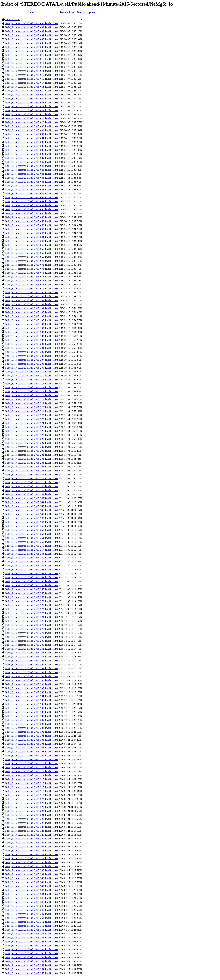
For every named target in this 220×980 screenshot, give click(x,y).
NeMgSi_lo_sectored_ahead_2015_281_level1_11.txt (32, 645)
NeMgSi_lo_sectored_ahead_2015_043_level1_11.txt (32, 170)
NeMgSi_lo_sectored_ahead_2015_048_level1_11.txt (32, 190)
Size (79, 12)
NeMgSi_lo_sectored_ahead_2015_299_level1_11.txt (32, 716)
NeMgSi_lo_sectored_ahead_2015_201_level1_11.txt (32, 336)
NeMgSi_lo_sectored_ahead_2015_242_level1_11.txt (32, 494)
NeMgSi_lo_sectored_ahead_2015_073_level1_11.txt (32, 269)
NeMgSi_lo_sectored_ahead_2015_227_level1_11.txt (32, 435)
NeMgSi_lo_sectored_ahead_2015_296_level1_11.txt (32, 704)
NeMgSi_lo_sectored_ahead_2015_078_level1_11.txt (32, 285)
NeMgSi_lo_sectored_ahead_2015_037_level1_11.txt (32, 150)
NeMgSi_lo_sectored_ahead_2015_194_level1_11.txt (32, 308)
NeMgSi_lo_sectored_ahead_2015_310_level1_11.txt (32, 760)
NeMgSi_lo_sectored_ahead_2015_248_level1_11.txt (32, 518)
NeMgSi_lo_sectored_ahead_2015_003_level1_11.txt (32, 31)
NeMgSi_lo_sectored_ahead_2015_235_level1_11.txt (32, 467)
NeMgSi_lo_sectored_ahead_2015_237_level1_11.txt (32, 475)
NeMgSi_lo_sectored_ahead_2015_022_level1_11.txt (32, 103)
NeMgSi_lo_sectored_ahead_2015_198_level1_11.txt (32, 324)
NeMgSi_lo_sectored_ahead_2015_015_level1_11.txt (32, 75)
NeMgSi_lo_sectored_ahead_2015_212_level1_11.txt (32, 380)
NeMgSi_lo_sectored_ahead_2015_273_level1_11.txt (32, 613)
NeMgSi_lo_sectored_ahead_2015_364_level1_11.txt (32, 969)
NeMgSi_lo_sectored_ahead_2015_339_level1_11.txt (32, 874)
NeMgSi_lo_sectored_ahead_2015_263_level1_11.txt (32, 573)
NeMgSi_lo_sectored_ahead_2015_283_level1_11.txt (32, 653)
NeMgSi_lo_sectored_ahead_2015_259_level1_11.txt (32, 558)
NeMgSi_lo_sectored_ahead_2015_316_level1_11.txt (32, 783)
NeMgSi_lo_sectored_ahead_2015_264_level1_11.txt (32, 577)
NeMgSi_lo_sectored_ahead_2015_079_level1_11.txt (32, 289)
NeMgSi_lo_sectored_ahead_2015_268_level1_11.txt (32, 593)
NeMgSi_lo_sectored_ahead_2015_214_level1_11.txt (32, 387)
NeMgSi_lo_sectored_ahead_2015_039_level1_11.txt (32, 158)
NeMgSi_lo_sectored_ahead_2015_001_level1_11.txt (32, 23)
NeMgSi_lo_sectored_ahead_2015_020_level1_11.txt (32, 95)
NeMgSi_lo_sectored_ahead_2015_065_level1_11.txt (32, 241)
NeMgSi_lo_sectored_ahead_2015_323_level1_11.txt (32, 811)
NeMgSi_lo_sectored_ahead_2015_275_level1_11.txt (32, 621)
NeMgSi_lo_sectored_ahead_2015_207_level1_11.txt (32, 360)
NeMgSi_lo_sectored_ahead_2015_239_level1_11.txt (32, 482)
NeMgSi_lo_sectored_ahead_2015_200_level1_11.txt (32, 332)
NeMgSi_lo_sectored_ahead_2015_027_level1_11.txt (32, 118)
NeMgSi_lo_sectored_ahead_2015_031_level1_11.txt (32, 130)
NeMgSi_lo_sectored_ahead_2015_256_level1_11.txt (32, 546)
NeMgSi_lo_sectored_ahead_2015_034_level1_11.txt (32, 138)
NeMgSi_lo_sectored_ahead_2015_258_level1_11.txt (32, 554)
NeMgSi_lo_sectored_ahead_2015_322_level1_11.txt (32, 807)
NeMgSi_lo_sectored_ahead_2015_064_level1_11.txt (32, 237)
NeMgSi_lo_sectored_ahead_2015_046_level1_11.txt (32, 182)
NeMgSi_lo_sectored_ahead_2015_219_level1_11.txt (32, 403)
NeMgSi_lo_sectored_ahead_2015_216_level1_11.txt (32, 395)
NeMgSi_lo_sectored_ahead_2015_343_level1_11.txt (32, 890)
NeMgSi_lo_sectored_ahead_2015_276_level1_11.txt (32, 625)
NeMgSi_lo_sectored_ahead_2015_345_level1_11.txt (32, 898)
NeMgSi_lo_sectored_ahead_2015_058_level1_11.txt (32, 217)
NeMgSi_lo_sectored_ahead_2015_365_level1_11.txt (32, 973)
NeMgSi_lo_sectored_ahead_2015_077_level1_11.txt (32, 281)
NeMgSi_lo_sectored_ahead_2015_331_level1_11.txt (32, 843)
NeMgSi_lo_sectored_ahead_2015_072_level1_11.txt (32, 265)
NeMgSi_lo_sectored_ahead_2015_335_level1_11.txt (32, 858)
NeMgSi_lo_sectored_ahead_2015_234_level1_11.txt (32, 463)
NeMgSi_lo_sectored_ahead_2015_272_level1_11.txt (32, 609)
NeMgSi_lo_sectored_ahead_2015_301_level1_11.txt (32, 724)
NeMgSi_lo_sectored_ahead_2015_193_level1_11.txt (32, 304)
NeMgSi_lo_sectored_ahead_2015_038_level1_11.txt (32, 154)
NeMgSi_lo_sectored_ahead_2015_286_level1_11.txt (32, 665)
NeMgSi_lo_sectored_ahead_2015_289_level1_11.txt (32, 676)
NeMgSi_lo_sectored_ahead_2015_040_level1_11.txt (32, 162)
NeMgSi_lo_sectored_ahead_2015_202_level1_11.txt (32, 340)
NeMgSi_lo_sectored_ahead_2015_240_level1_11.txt (32, 486)
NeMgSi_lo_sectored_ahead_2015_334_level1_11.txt (32, 854)
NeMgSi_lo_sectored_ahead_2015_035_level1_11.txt (32, 142)
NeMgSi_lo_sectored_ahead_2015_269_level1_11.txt (32, 597)
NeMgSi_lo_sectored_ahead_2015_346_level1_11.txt (32, 902)
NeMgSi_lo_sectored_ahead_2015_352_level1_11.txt (32, 922)
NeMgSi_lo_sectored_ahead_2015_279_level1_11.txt (32, 637)
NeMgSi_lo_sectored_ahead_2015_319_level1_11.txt (32, 795)
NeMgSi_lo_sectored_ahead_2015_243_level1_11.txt (32, 498)
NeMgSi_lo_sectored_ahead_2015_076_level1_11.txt (32, 277)
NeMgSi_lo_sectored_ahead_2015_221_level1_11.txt (32, 411)
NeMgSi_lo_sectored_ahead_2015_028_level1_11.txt (32, 122)
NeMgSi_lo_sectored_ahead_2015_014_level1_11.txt (32, 71)
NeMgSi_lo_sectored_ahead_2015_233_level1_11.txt (32, 459)
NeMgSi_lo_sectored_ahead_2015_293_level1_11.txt (32, 692)
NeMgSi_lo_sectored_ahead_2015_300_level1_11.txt (32, 720)
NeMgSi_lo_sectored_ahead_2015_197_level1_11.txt (32, 320)
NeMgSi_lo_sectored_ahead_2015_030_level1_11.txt (32, 126)
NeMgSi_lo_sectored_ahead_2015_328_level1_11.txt (32, 831)
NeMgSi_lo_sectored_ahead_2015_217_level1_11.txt (32, 399)
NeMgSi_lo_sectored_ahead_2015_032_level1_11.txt (32, 134)
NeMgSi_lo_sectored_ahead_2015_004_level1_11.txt (32, 35)
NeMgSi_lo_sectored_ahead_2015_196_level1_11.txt (32, 316)
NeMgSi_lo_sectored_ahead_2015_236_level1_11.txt (32, 471)
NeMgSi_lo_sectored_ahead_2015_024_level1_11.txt (32, 110)
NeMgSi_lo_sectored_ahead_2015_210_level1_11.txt (32, 372)
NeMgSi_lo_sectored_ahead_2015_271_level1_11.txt (32, 605)
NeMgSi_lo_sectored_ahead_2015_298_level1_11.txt (32, 712)
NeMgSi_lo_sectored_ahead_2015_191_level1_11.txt (32, 296)
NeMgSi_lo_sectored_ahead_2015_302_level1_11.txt (32, 728)
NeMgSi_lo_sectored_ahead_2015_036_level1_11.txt (32, 146)
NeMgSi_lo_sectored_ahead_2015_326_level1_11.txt (32, 823)
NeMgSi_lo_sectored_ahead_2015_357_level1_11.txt (32, 942)
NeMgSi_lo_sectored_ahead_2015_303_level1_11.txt (32, 732)
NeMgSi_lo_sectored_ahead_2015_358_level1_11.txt (32, 946)
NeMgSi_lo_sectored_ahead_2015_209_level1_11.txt (32, 368)
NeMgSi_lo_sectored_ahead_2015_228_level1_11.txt (32, 439)
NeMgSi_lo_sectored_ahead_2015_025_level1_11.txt (32, 114)
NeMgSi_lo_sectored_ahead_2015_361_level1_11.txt (32, 957)
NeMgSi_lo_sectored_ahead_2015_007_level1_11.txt (32, 47)
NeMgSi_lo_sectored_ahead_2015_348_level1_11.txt (32, 910)
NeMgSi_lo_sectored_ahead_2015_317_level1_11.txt (32, 787)
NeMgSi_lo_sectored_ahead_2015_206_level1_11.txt (32, 356)
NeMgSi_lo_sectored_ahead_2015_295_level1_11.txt (32, 700)
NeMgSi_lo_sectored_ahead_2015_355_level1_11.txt (32, 934)
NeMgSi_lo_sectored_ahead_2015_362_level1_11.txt (32, 961)
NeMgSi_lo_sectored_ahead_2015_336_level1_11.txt (32, 862)
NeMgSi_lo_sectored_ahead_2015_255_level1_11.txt (32, 542)
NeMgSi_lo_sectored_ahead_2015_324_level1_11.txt (32, 815)
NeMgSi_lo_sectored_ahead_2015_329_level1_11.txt (32, 835)
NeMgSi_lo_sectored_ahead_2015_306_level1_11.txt (32, 744)
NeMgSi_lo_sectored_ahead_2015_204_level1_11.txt (32, 348)
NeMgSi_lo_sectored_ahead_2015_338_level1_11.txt (32, 870)
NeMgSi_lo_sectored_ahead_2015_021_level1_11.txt (32, 99)
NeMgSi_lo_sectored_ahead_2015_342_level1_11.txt (32, 886)
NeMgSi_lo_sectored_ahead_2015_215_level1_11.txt (32, 391)
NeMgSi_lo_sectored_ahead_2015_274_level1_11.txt (32, 617)
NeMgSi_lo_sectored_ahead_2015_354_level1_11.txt (32, 930)
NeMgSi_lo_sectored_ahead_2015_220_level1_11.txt (32, 407)
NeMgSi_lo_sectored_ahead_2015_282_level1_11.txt (32, 649)
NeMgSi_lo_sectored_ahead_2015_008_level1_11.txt (32, 51)
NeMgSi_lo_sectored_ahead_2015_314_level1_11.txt (32, 775)
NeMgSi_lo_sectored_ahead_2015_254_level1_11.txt (32, 538)
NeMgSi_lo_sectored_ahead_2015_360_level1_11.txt (32, 953)
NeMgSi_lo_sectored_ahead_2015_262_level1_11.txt (32, 570)
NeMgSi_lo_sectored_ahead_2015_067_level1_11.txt (32, 249)
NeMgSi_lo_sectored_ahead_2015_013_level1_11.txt (32, 67)
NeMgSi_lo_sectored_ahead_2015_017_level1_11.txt (32, 83)
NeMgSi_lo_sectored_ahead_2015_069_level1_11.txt (32, 257)
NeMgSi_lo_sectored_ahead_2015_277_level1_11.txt (32, 629)
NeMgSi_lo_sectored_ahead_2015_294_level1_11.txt (32, 696)
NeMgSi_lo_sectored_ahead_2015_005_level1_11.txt (32, 39)
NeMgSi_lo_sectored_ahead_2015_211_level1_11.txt (32, 376)
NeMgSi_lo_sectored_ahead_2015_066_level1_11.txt (32, 245)
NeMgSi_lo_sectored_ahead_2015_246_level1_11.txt (32, 510)
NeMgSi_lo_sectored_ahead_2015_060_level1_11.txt (32, 225)
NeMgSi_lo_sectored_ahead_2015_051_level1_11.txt (32, 198)
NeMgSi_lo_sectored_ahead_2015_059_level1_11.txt (32, 221)
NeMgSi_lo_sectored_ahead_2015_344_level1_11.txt (32, 894)
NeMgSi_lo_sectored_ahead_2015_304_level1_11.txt (32, 736)
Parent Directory (13, 19)
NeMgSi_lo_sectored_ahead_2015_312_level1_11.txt (32, 767)
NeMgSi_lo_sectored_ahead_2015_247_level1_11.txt (32, 514)
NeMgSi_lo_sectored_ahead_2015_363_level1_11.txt (32, 965)
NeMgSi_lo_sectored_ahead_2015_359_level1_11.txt (32, 949)
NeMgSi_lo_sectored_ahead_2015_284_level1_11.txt (32, 657)
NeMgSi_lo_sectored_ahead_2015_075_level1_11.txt (32, 273)
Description (89, 12)
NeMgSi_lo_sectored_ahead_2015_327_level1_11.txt (32, 827)
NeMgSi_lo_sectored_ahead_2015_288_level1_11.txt (32, 672)
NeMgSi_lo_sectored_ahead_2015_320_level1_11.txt (32, 799)
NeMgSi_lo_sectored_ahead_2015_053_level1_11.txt (32, 205)
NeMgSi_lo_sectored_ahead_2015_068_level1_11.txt (32, 253)
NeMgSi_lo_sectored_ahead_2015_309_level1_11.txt (32, 756)
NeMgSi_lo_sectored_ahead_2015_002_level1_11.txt (32, 27)
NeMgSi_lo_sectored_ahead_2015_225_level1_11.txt (32, 427)
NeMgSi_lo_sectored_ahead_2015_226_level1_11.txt (32, 431)
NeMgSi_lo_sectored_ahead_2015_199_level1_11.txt (32, 328)
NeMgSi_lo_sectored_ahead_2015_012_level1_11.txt (32, 63)
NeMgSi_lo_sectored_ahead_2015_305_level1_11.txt (32, 740)
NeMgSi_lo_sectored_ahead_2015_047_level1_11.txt (32, 186)
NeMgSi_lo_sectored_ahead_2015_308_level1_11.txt (32, 752)
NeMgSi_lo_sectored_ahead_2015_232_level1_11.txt (32, 455)
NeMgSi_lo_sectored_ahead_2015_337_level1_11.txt (32, 866)
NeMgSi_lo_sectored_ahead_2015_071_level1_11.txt (32, 261)
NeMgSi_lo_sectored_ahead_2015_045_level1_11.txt (32, 178)
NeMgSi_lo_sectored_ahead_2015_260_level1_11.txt (32, 562)
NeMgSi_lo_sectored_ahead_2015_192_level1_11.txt (32, 300)
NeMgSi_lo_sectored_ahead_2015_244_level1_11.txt (32, 502)
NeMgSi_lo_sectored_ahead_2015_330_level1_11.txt (32, 839)
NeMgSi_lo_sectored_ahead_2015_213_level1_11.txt (32, 384)
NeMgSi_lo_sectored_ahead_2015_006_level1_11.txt (32, 43)
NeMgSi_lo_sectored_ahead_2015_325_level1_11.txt (32, 819)
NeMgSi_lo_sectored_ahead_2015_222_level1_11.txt (32, 415)
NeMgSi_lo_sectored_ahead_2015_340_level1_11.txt (32, 878)
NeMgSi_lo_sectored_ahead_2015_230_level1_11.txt (32, 447)
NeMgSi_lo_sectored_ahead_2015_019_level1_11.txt (32, 91)
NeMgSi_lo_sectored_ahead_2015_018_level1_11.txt (32, 87)
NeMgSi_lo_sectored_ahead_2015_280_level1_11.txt (32, 641)
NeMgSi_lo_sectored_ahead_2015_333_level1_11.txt (32, 851)
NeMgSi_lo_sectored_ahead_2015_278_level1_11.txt (32, 633)
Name (32, 12)
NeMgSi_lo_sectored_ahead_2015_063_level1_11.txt (32, 233)
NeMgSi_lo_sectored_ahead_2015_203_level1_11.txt (32, 344)
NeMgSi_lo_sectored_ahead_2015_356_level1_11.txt (32, 938)
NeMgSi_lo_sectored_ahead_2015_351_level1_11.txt (32, 918)
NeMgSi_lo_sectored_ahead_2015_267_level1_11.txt (32, 589)
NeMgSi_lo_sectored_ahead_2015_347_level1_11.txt (32, 906)
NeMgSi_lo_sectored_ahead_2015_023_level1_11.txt (32, 106)
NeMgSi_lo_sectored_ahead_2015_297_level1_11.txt (32, 708)
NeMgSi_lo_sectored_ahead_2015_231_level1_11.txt (32, 451)
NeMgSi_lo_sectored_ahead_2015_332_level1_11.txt (32, 847)
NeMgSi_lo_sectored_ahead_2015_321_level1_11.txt (32, 803)
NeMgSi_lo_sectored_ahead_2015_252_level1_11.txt (32, 534)
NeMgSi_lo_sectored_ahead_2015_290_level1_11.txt (32, 680)
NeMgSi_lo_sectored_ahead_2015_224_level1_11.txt (32, 423)
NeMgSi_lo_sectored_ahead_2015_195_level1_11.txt (32, 312)
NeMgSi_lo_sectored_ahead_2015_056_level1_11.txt (32, 213)
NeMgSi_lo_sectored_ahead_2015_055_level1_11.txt (32, 209)
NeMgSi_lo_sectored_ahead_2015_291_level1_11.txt (32, 684)
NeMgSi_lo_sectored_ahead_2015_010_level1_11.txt (32, 55)
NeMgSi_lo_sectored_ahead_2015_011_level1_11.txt (32, 59)
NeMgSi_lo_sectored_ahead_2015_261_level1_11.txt (32, 566)
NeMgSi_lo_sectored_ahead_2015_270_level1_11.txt (32, 601)
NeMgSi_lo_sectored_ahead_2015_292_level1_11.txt (32, 688)
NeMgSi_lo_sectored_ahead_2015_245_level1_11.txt (32, 506)
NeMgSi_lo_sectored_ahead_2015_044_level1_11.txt (32, 174)
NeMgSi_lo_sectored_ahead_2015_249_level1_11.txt (32, 522)
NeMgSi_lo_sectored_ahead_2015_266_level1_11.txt (32, 585)
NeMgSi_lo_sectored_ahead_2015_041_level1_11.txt (32, 166)
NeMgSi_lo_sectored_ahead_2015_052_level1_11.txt (32, 201)
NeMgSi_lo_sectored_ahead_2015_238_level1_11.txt (32, 479)
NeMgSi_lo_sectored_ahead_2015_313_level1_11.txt (32, 771)
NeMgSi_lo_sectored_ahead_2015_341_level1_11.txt (32, 882)
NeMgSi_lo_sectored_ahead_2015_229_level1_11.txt (32, 443)
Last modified (67, 12)
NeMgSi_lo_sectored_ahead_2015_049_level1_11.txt (32, 194)
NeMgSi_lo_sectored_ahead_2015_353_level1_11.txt (32, 926)
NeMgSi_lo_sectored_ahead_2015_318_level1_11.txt (32, 791)
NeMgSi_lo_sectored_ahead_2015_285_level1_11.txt (32, 661)
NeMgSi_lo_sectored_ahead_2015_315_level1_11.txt (32, 779)
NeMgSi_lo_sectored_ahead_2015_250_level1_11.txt (32, 526)
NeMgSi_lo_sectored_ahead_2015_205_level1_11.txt (32, 352)
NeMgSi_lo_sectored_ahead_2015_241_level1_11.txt (32, 490)
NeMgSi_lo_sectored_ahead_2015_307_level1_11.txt (32, 748)
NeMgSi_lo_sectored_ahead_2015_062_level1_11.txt (32, 229)
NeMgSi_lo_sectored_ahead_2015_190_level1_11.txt (32, 292)
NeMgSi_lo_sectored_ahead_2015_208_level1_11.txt (32, 364)
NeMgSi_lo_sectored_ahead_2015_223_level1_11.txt (32, 419)
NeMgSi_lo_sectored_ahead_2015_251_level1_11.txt (32, 530)
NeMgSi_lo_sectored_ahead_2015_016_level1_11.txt (32, 79)
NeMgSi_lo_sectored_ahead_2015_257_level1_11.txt (32, 550)
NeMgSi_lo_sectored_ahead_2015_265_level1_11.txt (32, 581)
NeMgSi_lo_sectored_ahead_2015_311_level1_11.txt (32, 763)
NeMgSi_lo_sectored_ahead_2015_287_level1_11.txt (32, 668)
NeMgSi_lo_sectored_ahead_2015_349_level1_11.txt (32, 914)
